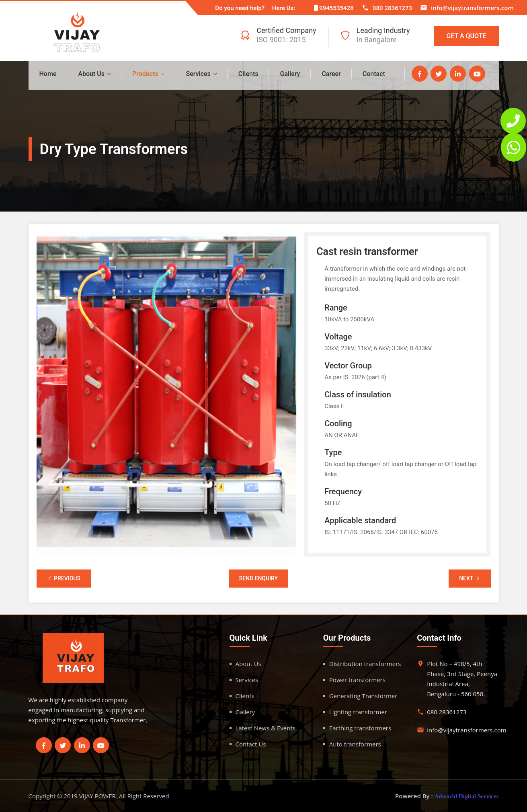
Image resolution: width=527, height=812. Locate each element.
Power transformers (357, 680)
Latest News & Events (266, 728)
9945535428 (336, 8)
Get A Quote (467, 36)
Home (48, 74)
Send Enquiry (259, 578)
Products (145, 74)
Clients (248, 74)
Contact (374, 74)
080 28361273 (392, 8)
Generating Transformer (363, 696)
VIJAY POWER (97, 796)
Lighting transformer (358, 712)
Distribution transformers (365, 664)
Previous (64, 578)
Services (198, 74)
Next (470, 578)
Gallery (290, 74)
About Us (91, 74)
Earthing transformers (360, 728)
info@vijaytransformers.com (472, 8)
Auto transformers (355, 744)
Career (331, 74)
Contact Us (251, 744)
